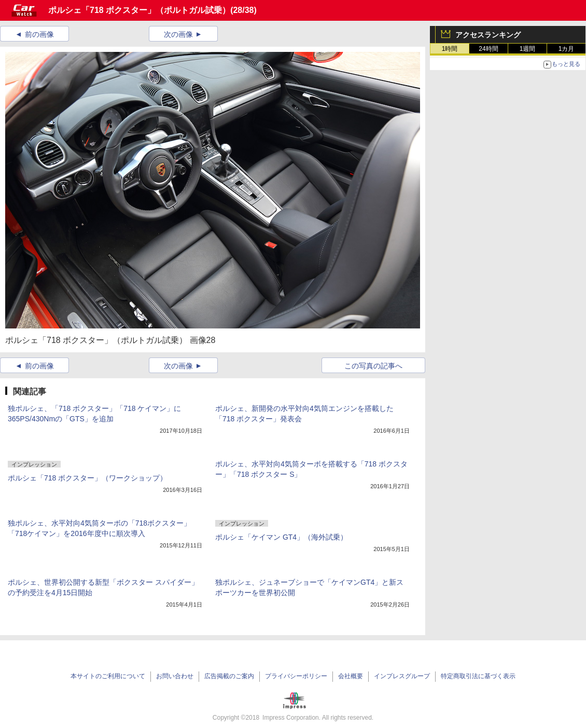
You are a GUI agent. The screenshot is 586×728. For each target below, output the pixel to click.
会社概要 (351, 676)
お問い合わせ (175, 676)
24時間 (488, 49)
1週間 (528, 49)
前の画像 (39, 34)
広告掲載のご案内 (229, 676)
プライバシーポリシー (296, 676)
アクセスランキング (488, 35)
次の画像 (178, 34)
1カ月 (567, 49)
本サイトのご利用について (108, 676)
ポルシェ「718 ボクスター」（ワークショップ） (87, 478)
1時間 (450, 49)
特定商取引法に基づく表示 (478, 676)
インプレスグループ (402, 676)
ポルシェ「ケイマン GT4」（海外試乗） (281, 537)
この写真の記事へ (373, 366)
